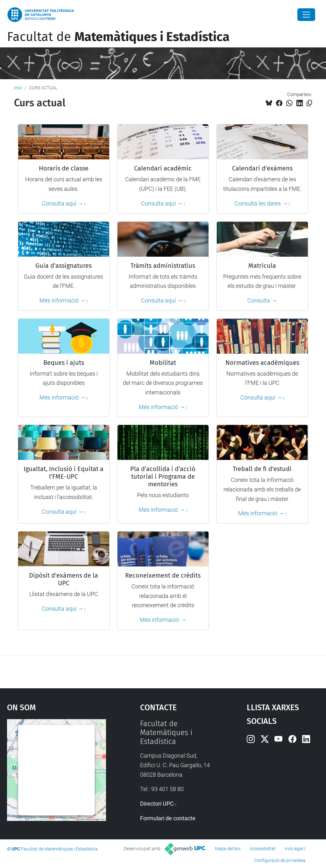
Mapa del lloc (228, 849)
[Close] (306, 15)
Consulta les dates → (261, 203)
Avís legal (294, 849)
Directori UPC (157, 804)
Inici (18, 88)
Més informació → (63, 300)
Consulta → (262, 300)
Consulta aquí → (63, 203)
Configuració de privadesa (280, 860)
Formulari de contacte (168, 818)
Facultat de (118, 37)
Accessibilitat (263, 849)
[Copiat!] (309, 103)
